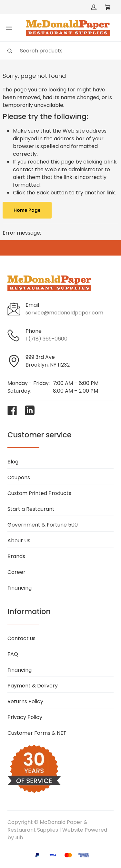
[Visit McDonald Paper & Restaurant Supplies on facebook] (12, 410)
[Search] (60, 51)
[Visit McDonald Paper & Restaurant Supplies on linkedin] (30, 410)
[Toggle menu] (9, 28)
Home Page (27, 210)
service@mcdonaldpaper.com (64, 313)
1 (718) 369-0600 (46, 339)
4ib (19, 838)
